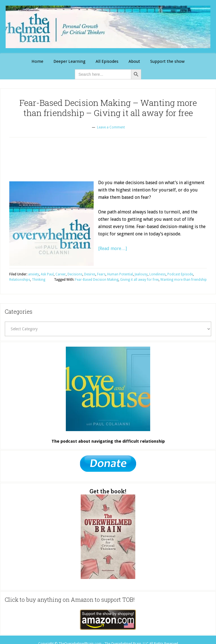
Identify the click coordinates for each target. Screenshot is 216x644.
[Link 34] (108, 537)
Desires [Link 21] (90, 274)
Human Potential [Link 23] (120, 274)
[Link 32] (108, 389)
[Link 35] (108, 620)
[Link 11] (167, 62)
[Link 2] (69, 62)
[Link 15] (51, 224)
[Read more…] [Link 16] (112, 249)
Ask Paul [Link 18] (47, 274)
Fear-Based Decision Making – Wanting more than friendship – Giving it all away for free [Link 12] (108, 108)
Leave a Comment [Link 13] (111, 127)
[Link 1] (37, 62)
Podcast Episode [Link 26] (180, 274)
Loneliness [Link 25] (157, 274)
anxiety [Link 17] (34, 274)
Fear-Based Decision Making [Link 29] (97, 280)
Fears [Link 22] (101, 274)
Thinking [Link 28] (39, 280)
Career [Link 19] (61, 274)
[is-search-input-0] (103, 74)
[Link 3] (107, 62)
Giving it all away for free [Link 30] (139, 280)
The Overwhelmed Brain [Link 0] (108, 27)
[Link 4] (134, 62)
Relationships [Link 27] (20, 280)
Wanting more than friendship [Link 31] (184, 280)
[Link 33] (108, 465)
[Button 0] (136, 74)
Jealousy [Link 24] (141, 274)
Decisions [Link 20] (75, 274)
